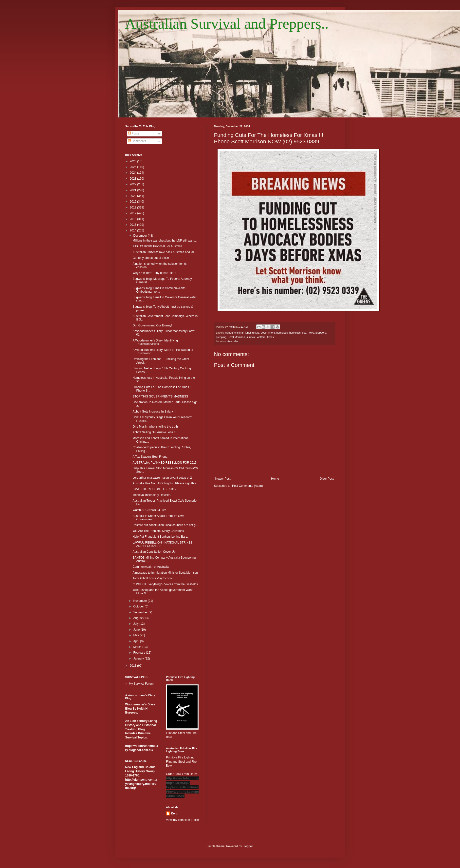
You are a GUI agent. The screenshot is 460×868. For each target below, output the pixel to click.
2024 (133, 173)
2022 (133, 184)
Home (275, 479)
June (137, 630)
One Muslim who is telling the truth (155, 427)
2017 (133, 213)
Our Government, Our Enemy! (152, 325)
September (141, 612)
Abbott (229, 333)
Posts (134, 133)
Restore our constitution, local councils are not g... (165, 525)
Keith (175, 813)
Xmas (271, 337)
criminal (239, 333)
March (138, 647)
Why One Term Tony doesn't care (154, 273)
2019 (133, 202)
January (139, 659)
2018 (133, 208)
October (139, 606)
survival (251, 337)
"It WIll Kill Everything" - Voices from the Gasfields (165, 584)
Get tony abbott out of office (151, 258)
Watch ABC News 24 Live (149, 510)
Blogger (248, 846)
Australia (233, 341)
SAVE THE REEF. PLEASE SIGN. (155, 489)
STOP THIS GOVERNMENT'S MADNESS (160, 396)
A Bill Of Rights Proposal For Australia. (158, 246)
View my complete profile (182, 820)
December (140, 236)
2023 (133, 179)
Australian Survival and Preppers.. (227, 24)
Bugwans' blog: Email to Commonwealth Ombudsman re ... (159, 290)
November (140, 601)
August (138, 618)
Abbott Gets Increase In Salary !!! (154, 412)
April (137, 641)
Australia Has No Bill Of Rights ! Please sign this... (165, 483)
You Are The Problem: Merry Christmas (158, 531)
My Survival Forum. (142, 684)
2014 (133, 230)
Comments (137, 141)
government (268, 333)
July (136, 624)
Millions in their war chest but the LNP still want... (165, 241)
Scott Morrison (237, 337)
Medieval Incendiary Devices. (152, 495)
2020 (133, 196)
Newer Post (223, 479)
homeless (282, 333)
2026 (133, 161)
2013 (133, 666)
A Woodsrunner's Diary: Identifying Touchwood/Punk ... (155, 342)
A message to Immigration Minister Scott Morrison (165, 573)
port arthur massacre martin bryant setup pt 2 (162, 478)
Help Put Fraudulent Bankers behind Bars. (160, 537)
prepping (221, 337)
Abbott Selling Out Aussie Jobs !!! (154, 432)
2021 (133, 190)
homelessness (298, 333)
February (139, 653)
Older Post (327, 479)
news (311, 333)
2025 (133, 167)
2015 (133, 225)
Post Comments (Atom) (248, 486)
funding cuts (252, 333)
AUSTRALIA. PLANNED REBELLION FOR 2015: (165, 463)
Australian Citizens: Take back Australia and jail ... (165, 252)
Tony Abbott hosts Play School (152, 578)
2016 (133, 219)
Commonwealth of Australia (150, 567)
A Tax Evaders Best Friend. (150, 457)
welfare (261, 337)
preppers (321, 333)
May (136, 635)
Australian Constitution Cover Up (154, 552)
